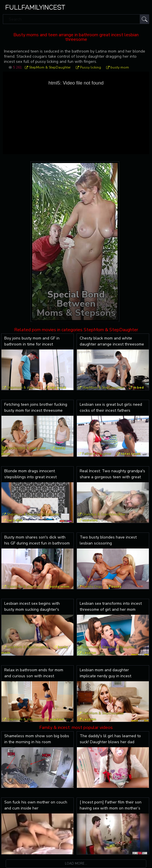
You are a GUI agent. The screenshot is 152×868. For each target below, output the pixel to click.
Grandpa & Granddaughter (104, 514)
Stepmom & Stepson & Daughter (33, 514)
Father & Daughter (97, 454)
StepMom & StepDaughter (50, 67)
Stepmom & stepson (23, 387)
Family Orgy (92, 586)
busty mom (120, 67)
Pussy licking (91, 67)
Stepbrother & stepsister (26, 448)
